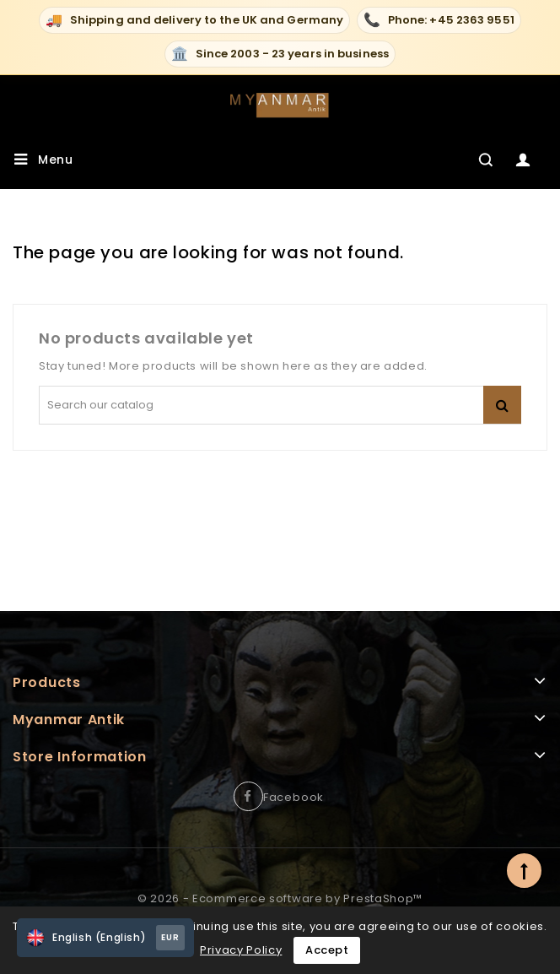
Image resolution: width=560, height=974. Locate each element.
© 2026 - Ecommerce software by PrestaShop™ (280, 898)
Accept (327, 950)
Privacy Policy (241, 950)
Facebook (293, 797)
